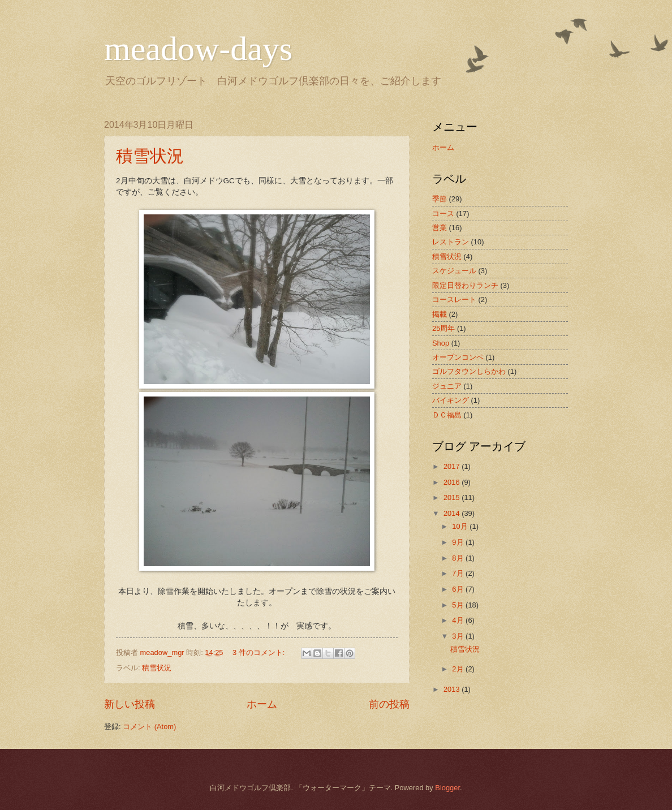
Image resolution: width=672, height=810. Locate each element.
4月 (459, 620)
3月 (459, 636)
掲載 (440, 314)
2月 (459, 669)
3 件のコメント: (260, 652)
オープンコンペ (458, 357)
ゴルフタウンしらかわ (469, 371)
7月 (459, 573)
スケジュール (454, 271)
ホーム (262, 704)
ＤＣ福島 (447, 415)
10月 (461, 526)
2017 (453, 466)
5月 (459, 605)
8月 (459, 558)
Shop (441, 343)
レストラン (451, 242)
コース (443, 214)
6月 (459, 589)
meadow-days (198, 49)
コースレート (454, 300)
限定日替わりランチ (465, 285)
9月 (459, 542)
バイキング (451, 400)
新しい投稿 (130, 704)
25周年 (443, 328)
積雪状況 (150, 156)
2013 (453, 689)
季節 (440, 199)
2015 (453, 497)
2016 (453, 482)
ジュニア (447, 386)
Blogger (447, 788)
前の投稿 (389, 704)
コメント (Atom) (149, 727)
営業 (440, 228)
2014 (453, 513)
